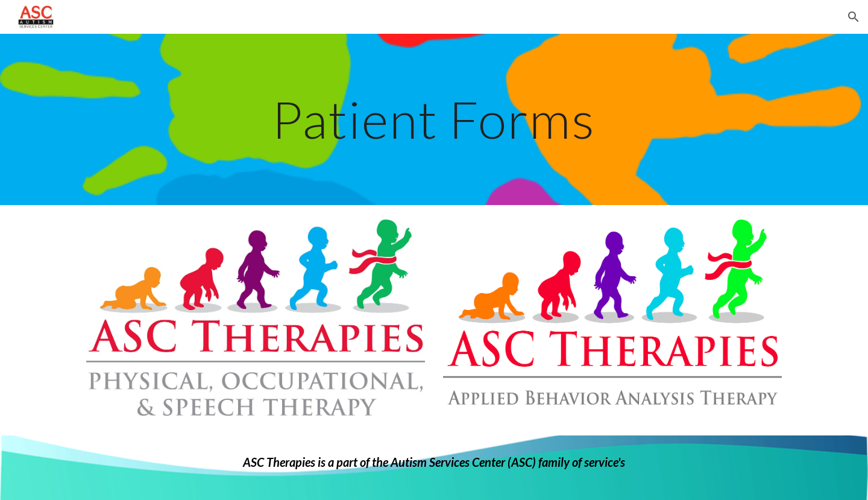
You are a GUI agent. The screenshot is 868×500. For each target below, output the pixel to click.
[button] (854, 17)
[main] (434, 119)
